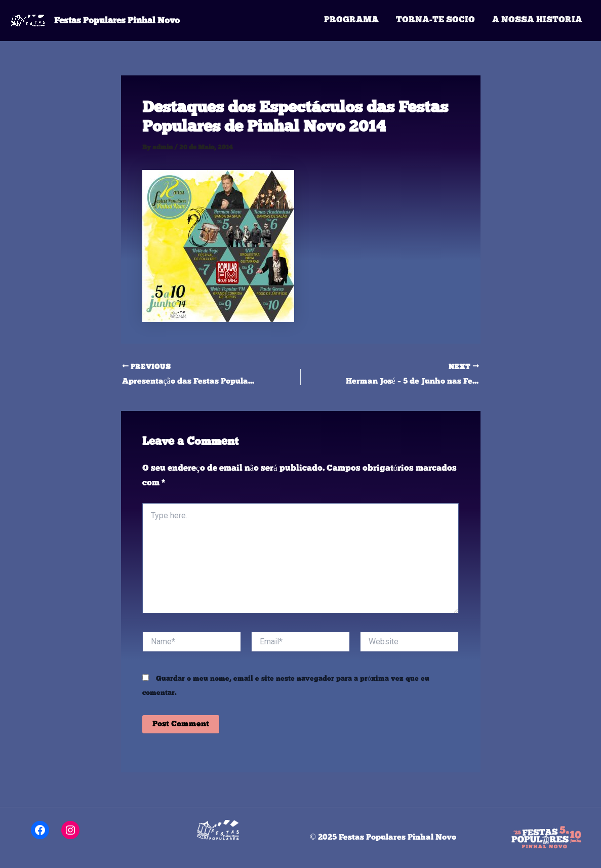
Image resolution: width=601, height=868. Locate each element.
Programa (351, 20)
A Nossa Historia (537, 20)
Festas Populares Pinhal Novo (117, 20)
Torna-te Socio (435, 20)
